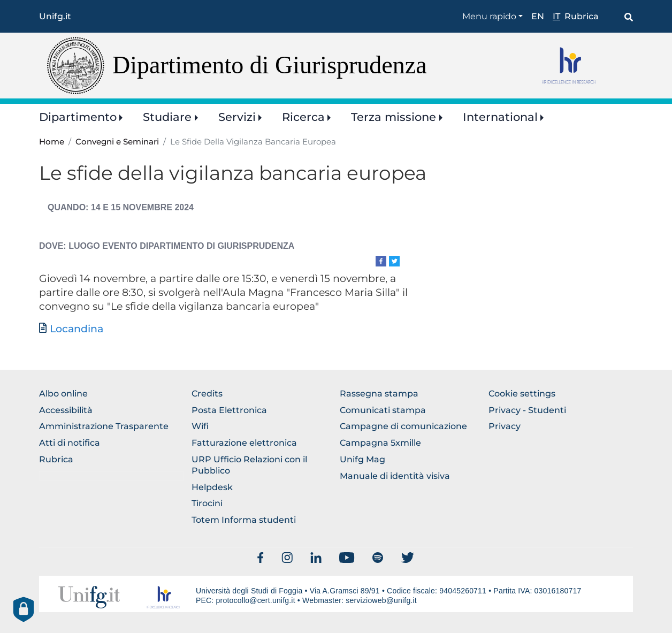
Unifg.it (55, 16)
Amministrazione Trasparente (104, 426)
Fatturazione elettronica (244, 443)
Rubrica (582, 16)
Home (52, 142)
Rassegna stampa (379, 394)
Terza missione (394, 117)
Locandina (77, 329)
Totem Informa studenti (244, 520)
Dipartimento (78, 117)
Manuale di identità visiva (395, 476)
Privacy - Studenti (527, 410)
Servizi (237, 117)
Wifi (200, 426)
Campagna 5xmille (380, 443)
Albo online (63, 394)
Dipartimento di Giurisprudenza (270, 65)
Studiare (167, 117)
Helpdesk (212, 487)
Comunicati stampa (383, 410)
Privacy (505, 426)
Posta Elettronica (229, 410)
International (500, 117)
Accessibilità (66, 410)
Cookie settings (522, 394)
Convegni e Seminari (117, 142)
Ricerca (303, 117)
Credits (207, 394)
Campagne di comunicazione (403, 426)
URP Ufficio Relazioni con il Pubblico (249, 465)
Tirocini (207, 503)
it (556, 16)
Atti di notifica (70, 443)
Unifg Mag (362, 459)
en (538, 16)
